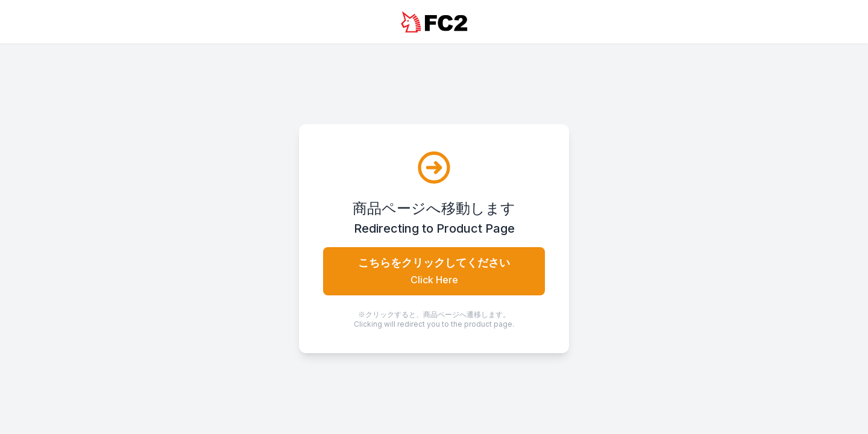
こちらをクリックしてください (434, 271)
